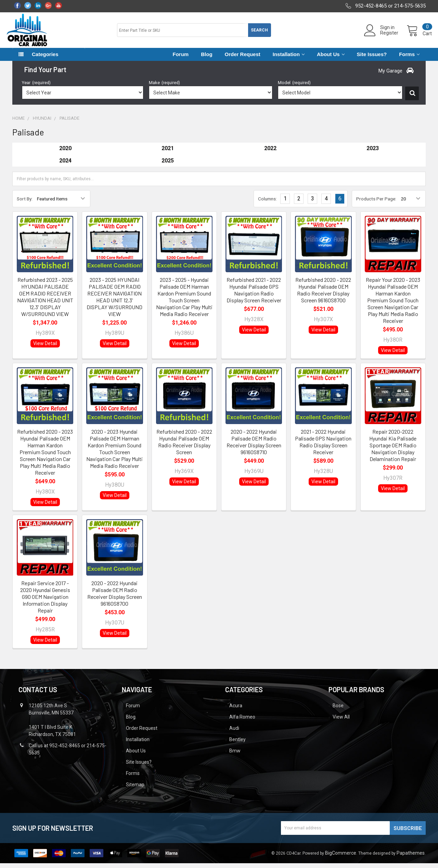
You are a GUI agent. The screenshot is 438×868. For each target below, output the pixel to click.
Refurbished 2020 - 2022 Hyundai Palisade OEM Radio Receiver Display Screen (184, 446)
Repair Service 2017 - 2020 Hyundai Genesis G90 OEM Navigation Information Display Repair (45, 601)
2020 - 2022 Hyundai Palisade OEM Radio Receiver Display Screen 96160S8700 (115, 598)
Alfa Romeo (242, 722)
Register (383, 36)
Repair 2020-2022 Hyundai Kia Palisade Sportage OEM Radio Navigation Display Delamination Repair (393, 450)
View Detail (45, 348)
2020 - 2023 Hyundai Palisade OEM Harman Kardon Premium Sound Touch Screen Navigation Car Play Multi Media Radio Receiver (114, 453)
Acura (236, 710)
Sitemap (135, 789)
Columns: (267, 203)
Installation (289, 59)
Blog (207, 59)
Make (164, 87)
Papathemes (411, 858)
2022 (270, 153)
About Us (331, 59)
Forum (181, 59)
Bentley (237, 744)
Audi (234, 733)
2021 (168, 153)
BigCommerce (341, 858)
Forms (409, 59)
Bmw (235, 755)
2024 (65, 165)
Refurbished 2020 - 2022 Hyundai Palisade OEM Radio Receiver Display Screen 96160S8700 (323, 295)
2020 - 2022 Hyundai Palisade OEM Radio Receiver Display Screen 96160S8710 (254, 446)
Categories (45, 59)
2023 (373, 153)
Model (294, 87)
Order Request (243, 59)
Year (36, 87)
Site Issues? (372, 59)
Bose (338, 710)
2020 (65, 153)
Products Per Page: (376, 203)
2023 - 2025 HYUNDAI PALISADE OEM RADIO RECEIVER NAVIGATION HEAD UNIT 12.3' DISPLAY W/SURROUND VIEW (114, 301)
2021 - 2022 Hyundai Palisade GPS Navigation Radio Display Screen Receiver (323, 446)
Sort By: (25, 203)
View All (341, 722)
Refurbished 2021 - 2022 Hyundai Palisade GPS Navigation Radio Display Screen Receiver (254, 295)
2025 (168, 165)
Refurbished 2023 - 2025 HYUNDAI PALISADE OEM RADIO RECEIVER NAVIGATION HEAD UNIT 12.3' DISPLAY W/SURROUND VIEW (45, 301)
